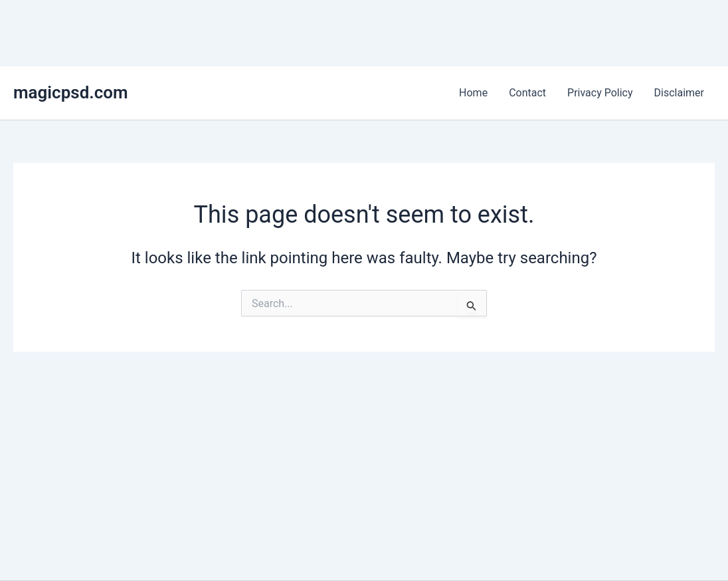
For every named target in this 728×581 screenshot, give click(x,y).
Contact (527, 93)
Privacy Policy (600, 93)
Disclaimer (679, 93)
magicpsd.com (71, 92)
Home (473, 93)
